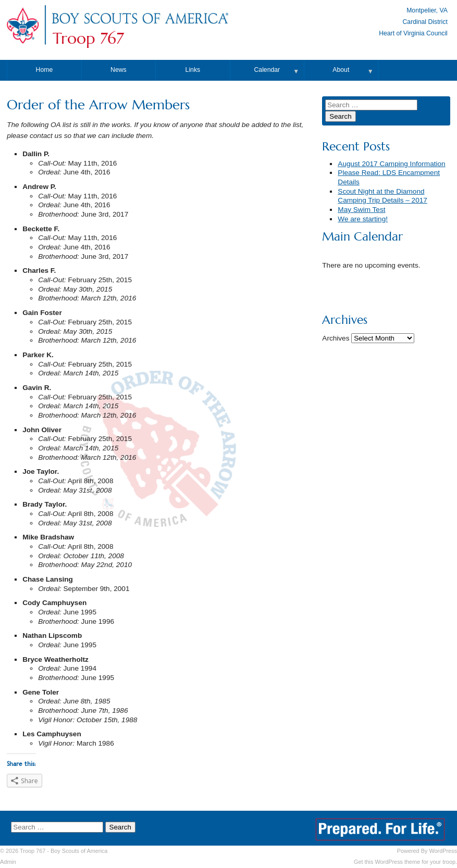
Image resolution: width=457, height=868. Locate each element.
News (119, 70)
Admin (8, 862)
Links (193, 70)
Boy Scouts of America (79, 851)
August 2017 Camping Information (391, 164)
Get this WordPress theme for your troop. (405, 862)
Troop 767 (88, 39)
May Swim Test (361, 210)
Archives (336, 338)
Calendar (267, 70)
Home (45, 70)
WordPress (443, 851)
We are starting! (363, 219)
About (341, 70)
